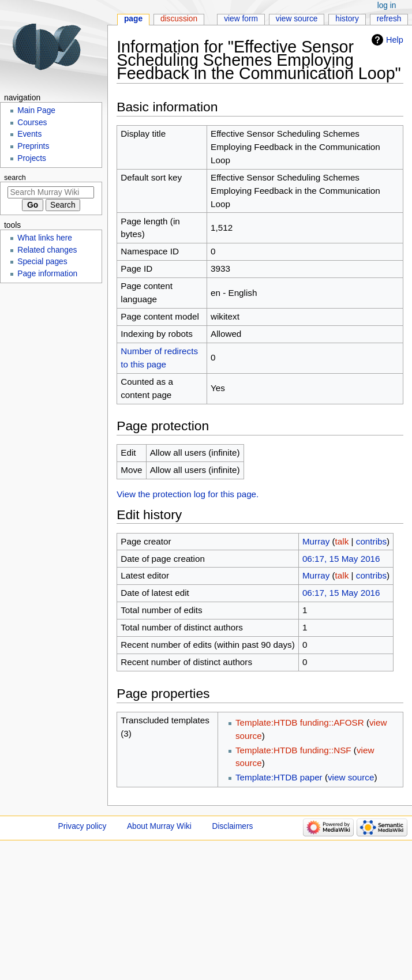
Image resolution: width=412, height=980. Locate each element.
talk (342, 541)
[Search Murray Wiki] (51, 192)
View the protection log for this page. (188, 494)
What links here (45, 238)
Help (395, 40)
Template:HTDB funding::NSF (293, 750)
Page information (47, 274)
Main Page (36, 110)
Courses (32, 123)
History (347, 19)
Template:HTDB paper (279, 777)
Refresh (389, 19)
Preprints (33, 146)
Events (29, 134)
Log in (387, 5)
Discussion (179, 19)
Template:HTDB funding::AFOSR (300, 722)
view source (351, 777)
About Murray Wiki (159, 826)
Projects (32, 158)
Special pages (42, 262)
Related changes (47, 250)
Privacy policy (83, 826)
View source (297, 19)
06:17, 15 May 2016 (341, 559)
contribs (371, 541)
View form (241, 19)
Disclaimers (233, 826)
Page (133, 19)
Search (15, 178)
